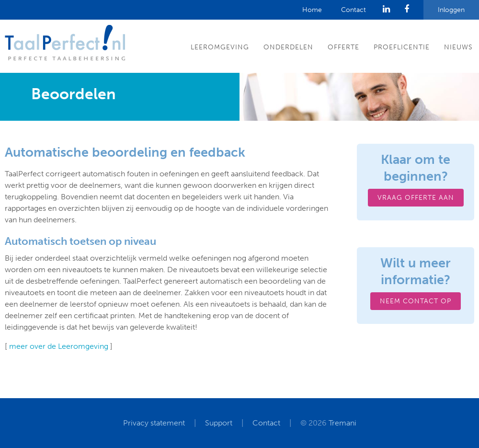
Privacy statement (154, 423)
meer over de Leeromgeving (59, 346)
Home (312, 10)
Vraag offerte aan (416, 198)
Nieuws (458, 47)
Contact (354, 10)
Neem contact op (416, 301)
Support (219, 423)
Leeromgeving (220, 47)
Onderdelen (288, 47)
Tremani (342, 423)
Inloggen (451, 10)
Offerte (343, 47)
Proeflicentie (402, 47)
